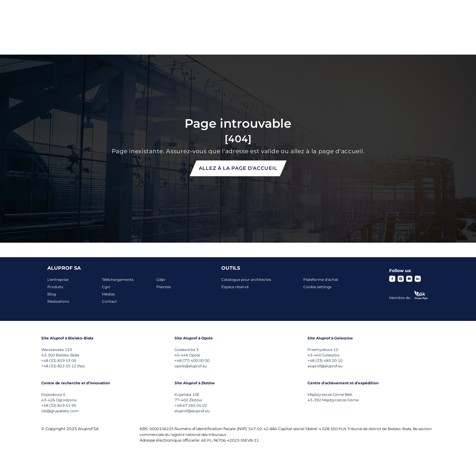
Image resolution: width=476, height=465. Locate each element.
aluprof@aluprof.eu (325, 366)
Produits (55, 287)
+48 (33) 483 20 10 (325, 361)
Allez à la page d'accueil (238, 168)
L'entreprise (58, 280)
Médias (108, 294)
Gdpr (161, 280)
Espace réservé (235, 287)
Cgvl (106, 287)
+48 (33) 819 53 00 (59, 361)
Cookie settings (317, 287)
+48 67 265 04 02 (191, 405)
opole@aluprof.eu (191, 366)
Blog (52, 294)
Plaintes (164, 287)
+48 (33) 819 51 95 (59, 405)
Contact (109, 301)
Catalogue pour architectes (246, 280)
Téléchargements (118, 280)
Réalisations (58, 301)
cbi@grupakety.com (60, 411)
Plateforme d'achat (321, 280)
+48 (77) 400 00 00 (192, 361)
